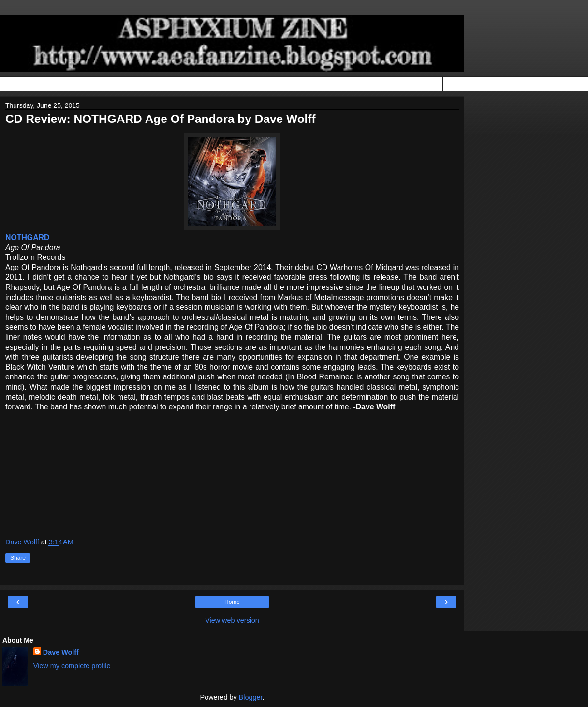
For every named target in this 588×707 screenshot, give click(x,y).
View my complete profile (72, 666)
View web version (232, 620)
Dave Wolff (61, 652)
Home (232, 602)
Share (18, 558)
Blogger (251, 697)
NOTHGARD (27, 237)
